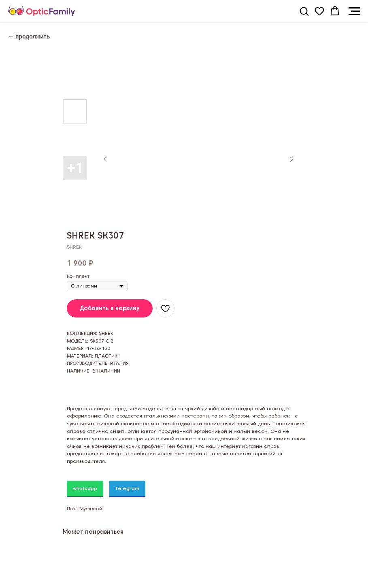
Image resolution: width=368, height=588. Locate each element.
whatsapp (85, 488)
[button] (304, 11)
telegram (127, 488)
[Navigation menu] (354, 11)
